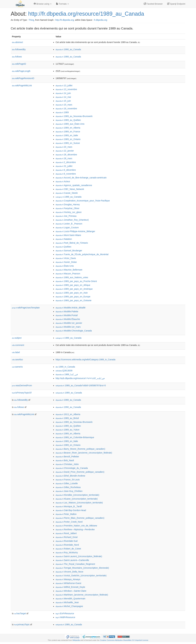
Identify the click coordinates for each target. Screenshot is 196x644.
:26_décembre (66, 155)
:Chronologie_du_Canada (72, 468)
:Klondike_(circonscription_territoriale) (77, 495)
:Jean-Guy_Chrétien (69, 491)
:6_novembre (66, 174)
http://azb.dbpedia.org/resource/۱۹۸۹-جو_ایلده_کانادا (80, 378)
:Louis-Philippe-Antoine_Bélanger (75, 231)
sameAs (17, 367)
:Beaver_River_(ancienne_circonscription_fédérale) (84, 453)
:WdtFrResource (65, 617)
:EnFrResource (65, 613)
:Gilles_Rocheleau (68, 487)
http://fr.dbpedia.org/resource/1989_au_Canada (86, 14)
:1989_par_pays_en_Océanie (73, 300)
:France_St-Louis (68, 480)
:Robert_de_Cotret (68, 549)
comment (18, 345)
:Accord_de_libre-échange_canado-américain (81, 178)
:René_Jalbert (66, 533)
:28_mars (64, 158)
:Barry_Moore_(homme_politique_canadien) (80, 449)
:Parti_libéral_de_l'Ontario (72, 243)
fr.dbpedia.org (101, 20)
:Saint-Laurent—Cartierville (72, 560)
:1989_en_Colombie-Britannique (75, 437)
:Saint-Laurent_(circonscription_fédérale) (79, 556)
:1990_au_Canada (68, 49)
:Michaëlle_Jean (67, 602)
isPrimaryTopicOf (22, 393)
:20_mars (64, 147)
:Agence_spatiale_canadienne (74, 185)
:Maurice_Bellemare (69, 270)
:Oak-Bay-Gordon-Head (71, 510)
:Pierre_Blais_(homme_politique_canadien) (80, 518)
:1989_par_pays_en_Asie (72, 293)
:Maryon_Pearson (68, 274)
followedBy (19, 49)
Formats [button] (62, 4)
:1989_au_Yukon (68, 430)
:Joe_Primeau (66, 216)
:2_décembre (66, 162)
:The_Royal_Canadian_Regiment (75, 564)
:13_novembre (66, 89)
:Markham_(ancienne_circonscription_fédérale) (82, 595)
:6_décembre (66, 170)
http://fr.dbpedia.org (65, 20)
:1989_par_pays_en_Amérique (74, 289)
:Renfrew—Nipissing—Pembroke (75, 529)
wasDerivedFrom (22, 385)
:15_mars (64, 105)
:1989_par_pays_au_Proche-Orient (76, 281)
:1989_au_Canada (69, 197)
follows (17, 57)
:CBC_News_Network (70, 189)
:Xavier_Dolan (66, 262)
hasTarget (20, 613)
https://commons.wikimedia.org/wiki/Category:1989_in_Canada (86, 360)
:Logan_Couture (67, 228)
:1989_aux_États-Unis (70, 124)
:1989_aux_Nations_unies (72, 277)
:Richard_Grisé (67, 537)
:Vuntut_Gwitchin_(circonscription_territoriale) (81, 576)
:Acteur (63, 181)
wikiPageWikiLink (22, 86)
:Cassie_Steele (67, 193)
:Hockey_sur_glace (69, 212)
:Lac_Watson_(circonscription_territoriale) (79, 503)
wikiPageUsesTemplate (26, 308)
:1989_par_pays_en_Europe (73, 297)
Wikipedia (76, 640)
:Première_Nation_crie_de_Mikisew (76, 526)
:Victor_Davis (66, 258)
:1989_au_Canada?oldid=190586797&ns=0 (81, 385)
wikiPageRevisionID (23, 78)
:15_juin (63, 101)
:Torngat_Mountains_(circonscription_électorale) (82, 568)
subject (17, 338)
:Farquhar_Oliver (67, 208)
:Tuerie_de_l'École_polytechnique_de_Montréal (82, 254)
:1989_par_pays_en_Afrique (73, 285)
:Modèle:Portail (67, 315)
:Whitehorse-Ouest (68, 583)
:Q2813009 (64, 371)
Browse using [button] (43, 4)
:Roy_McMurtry (67, 553)
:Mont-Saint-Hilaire (68, 235)
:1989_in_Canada (65, 367)
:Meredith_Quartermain (70, 599)
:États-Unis (65, 266)
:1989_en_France (68, 132)
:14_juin (63, 93)
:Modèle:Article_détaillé (71, 308)
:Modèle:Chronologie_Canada (74, 331)
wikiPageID (19, 64)
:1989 (62, 112)
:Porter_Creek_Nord (69, 522)
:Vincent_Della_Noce (69, 572)
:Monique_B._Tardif (69, 506)
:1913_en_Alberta (68, 414)
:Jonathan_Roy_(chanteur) (72, 220)
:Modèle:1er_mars (68, 327)
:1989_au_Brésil (67, 418)
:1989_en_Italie (67, 135)
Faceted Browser (153, 4)
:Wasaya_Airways (68, 579)
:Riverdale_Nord (67, 545)
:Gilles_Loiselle (67, 483)
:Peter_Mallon (66, 514)
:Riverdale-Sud (67, 541)
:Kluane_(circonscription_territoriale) (77, 499)
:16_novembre (66, 109)
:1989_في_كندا (67, 374)
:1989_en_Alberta (68, 128)
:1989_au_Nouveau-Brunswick (74, 116)
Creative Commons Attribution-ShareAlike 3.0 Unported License (124, 640)
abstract (17, 42)
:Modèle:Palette (67, 311)
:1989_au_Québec (68, 120)
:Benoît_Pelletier (67, 457)
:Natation (64, 239)
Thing (31, 20)
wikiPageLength (21, 71)
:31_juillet (64, 166)
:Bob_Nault (65, 460)
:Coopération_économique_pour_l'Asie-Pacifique (83, 201)
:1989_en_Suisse (68, 143)
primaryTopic (22, 625)
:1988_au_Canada (68, 57)
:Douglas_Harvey (68, 204)
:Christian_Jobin (67, 464)
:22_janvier (65, 151)
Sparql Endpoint (176, 4)
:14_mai (63, 97)
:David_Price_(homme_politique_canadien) (80, 472)
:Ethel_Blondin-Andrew (70, 476)
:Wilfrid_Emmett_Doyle (70, 587)
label (16, 352)
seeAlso (17, 360)
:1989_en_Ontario (68, 139)
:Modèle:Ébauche (68, 319)
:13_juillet (64, 86)
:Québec (63, 247)
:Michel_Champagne (69, 606)
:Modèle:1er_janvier (69, 323)
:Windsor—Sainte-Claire (71, 591)
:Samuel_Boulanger (69, 251)
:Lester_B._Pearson (69, 224)
